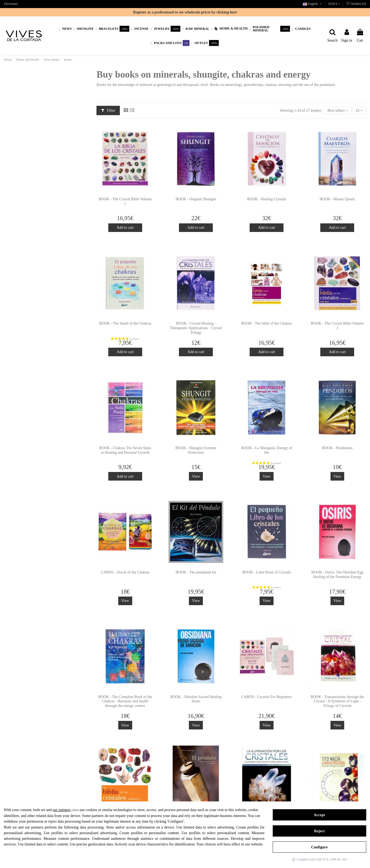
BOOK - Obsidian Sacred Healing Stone (196, 699)
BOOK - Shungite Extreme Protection (196, 450)
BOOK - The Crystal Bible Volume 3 (337, 326)
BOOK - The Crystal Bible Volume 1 (125, 201)
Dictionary (11, 4)
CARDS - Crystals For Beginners (266, 697)
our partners (62, 810)
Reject (319, 831)
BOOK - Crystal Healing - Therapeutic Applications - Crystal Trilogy (196, 328)
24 (359, 110)
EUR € (334, 4)
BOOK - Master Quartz (337, 199)
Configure (319, 847)
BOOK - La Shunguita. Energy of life (267, 450)
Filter (108, 110)
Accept (319, 815)
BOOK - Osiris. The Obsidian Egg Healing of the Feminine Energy (337, 575)
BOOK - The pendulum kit (196, 572)
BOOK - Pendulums (337, 448)
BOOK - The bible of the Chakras (266, 323)
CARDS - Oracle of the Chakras (125, 572)
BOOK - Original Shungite (196, 199)
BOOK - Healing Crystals (267, 199)
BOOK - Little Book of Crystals (267, 572)
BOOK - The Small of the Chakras (125, 323)
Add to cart (125, 228)
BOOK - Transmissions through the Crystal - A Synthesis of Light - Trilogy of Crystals (337, 701)
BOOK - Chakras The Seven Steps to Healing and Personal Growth (125, 450)
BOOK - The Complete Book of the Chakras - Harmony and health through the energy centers (125, 701)
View (196, 476)
